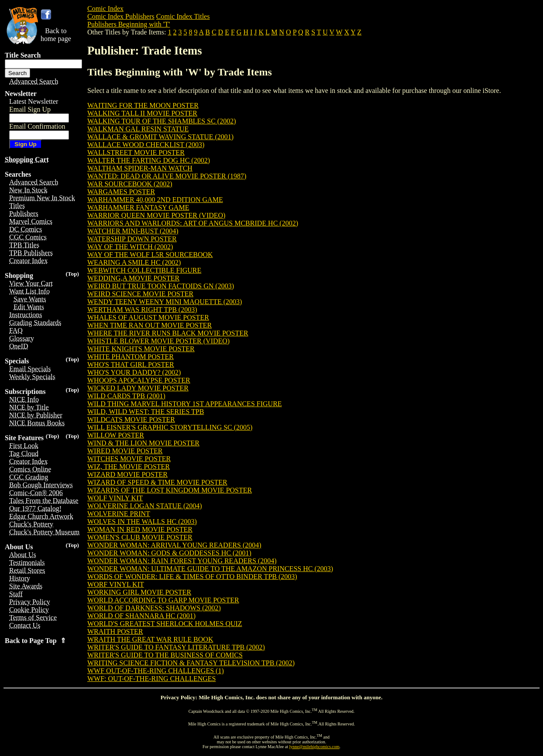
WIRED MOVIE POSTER (125, 451)
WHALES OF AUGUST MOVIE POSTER (148, 317)
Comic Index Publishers (121, 16)
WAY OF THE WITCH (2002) (130, 247)
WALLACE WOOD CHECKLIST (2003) (146, 145)
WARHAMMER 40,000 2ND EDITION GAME (155, 200)
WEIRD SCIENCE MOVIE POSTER (140, 294)
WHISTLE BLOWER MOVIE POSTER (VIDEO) (158, 341)
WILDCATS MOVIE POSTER (131, 419)
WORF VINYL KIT (116, 584)
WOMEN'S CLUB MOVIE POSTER (140, 537)
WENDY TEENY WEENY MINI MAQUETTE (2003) (165, 302)
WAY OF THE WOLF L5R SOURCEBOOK (150, 255)
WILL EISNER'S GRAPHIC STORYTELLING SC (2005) (170, 427)
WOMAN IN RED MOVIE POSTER (140, 529)
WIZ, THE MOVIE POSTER (129, 467)
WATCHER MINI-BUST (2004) (133, 231)
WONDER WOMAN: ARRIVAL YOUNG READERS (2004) (174, 545)
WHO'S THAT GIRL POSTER (131, 364)
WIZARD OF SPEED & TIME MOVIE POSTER (157, 482)
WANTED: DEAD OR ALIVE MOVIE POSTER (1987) (167, 176)
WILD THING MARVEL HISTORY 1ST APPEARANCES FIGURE (185, 404)
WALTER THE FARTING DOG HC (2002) (149, 160)
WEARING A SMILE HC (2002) (134, 262)
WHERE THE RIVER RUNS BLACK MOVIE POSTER (168, 333)
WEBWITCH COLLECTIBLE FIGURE (144, 270)
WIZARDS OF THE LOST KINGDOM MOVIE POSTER (170, 490)
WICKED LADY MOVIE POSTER (138, 388)
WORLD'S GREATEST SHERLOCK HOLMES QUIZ (165, 624)
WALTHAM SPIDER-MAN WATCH (140, 168)
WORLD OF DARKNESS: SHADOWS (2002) (154, 608)
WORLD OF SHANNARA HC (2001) (141, 616)
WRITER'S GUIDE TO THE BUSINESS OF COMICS (165, 655)
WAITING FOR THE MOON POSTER (143, 105)
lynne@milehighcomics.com (314, 747)
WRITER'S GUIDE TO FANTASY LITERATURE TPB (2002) (176, 647)
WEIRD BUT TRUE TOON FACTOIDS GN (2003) (161, 286)
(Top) (72, 274)
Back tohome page (56, 35)
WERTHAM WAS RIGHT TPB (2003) (142, 310)
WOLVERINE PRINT (119, 514)
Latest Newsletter (34, 101)
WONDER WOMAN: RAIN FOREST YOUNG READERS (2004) (182, 561)
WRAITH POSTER (115, 631)
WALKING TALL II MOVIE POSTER (142, 113)
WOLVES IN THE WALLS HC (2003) (142, 522)
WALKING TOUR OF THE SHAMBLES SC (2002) (162, 121)
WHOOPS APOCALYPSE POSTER (139, 380)
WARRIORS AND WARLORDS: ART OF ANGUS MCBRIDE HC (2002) (193, 223)
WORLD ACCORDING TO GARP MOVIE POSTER (163, 600)
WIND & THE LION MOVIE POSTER (143, 443)
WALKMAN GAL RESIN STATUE (138, 129)
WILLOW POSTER (116, 435)
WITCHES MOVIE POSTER (129, 459)
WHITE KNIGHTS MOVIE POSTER (141, 349)
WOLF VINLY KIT (115, 498)
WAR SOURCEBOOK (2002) (130, 184)
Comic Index (105, 9)
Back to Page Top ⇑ (35, 641)
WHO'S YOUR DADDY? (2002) (134, 372)
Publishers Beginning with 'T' (129, 24)
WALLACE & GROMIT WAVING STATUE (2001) (160, 137)
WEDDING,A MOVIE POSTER (133, 278)
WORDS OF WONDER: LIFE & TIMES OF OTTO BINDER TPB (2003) (192, 576)
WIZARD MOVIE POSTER (127, 474)
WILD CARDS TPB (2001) (126, 396)
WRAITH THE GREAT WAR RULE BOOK (150, 639)
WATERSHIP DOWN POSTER (132, 239)
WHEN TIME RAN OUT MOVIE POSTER (149, 325)
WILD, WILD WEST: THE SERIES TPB (146, 412)
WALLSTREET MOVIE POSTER (136, 152)
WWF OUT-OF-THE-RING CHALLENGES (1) (156, 671)
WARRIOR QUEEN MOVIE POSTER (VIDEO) (156, 215)
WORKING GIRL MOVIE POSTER (139, 592)
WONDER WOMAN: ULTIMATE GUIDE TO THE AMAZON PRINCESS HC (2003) (210, 569)
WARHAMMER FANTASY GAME (138, 207)
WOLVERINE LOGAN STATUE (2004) (145, 506)
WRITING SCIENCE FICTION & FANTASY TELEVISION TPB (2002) (191, 663)
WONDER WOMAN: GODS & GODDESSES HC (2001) (169, 553)
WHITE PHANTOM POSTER (131, 357)
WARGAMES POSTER (121, 192)
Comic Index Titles (183, 16)
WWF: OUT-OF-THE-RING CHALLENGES (152, 679)
